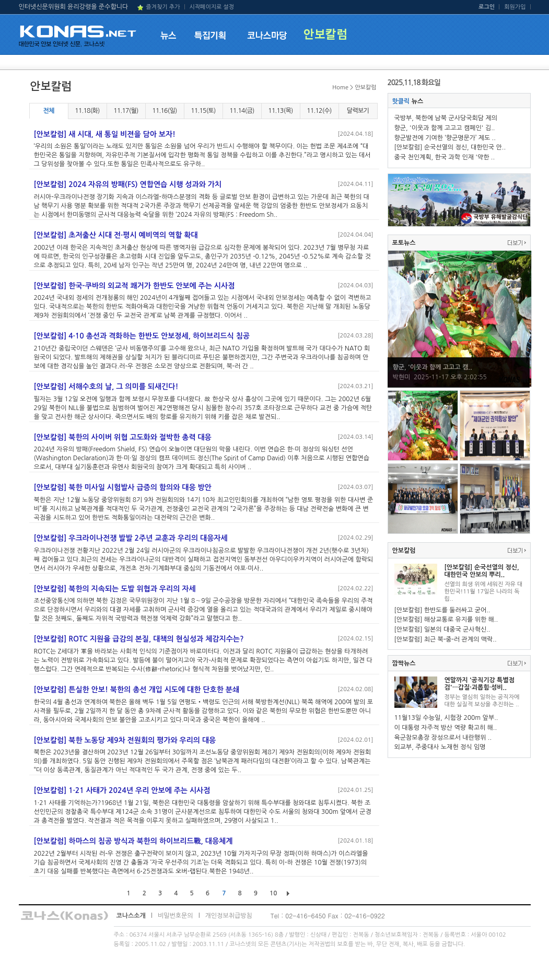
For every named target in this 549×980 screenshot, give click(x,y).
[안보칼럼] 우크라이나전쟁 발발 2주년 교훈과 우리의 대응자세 (131, 538)
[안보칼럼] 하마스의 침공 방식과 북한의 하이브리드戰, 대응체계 (133, 841)
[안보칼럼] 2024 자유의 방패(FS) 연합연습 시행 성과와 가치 (128, 184)
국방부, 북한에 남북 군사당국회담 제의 (446, 118)
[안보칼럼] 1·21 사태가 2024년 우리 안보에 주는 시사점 (122, 790)
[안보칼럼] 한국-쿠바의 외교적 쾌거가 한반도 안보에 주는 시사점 (135, 286)
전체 (48, 111)
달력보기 (358, 111)
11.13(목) (280, 111)
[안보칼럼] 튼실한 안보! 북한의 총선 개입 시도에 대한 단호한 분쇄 (137, 690)
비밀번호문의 (176, 916)
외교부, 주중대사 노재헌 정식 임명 (440, 747)
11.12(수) (319, 111)
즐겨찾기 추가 (163, 7)
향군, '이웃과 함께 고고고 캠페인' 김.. (445, 128)
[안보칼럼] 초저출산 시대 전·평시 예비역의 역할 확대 (116, 235)
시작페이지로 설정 (212, 7)
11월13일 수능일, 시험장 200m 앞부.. (446, 718)
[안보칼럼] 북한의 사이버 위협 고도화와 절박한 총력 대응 (123, 437)
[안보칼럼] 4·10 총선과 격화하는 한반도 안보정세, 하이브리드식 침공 (142, 336)
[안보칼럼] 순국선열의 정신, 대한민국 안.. (450, 147)
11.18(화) (87, 111)
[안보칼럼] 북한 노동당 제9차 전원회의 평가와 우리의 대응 (125, 740)
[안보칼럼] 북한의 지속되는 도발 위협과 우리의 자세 (115, 589)
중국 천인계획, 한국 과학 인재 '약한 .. (445, 157)
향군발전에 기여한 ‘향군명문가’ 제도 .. (445, 138)
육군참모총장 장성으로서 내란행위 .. (443, 738)
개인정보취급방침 (229, 916)
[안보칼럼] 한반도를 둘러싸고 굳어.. (442, 610)
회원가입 (515, 7)
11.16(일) (164, 111)
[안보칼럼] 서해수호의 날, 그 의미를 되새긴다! (106, 387)
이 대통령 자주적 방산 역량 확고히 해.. (446, 728)
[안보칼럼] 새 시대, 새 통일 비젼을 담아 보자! (105, 134)
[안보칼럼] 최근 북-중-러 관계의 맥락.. (446, 639)
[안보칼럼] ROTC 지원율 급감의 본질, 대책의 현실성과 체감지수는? (139, 639)
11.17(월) (126, 111)
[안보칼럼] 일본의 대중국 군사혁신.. (442, 629)
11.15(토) (203, 111)
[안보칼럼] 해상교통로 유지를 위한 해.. (446, 620)
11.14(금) (242, 111)
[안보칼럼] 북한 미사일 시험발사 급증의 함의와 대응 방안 (123, 487)
